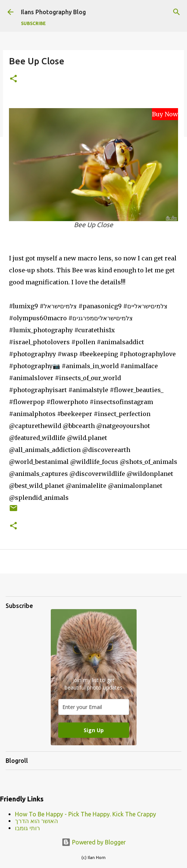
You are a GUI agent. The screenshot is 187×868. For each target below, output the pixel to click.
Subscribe (33, 23)
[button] (13, 79)
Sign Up (94, 730)
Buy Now (165, 114)
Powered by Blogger (94, 842)
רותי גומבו (27, 828)
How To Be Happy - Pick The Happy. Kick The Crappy (85, 814)
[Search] (177, 12)
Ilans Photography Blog (53, 12)
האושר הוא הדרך (36, 821)
